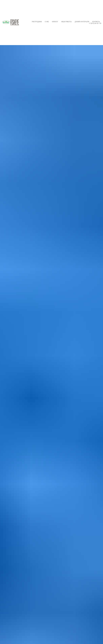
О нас (47, 22)
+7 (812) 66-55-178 (95, 23)
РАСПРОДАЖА (37, 22)
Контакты (96, 22)
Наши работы (66, 22)
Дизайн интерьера (82, 22)
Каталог (55, 22)
